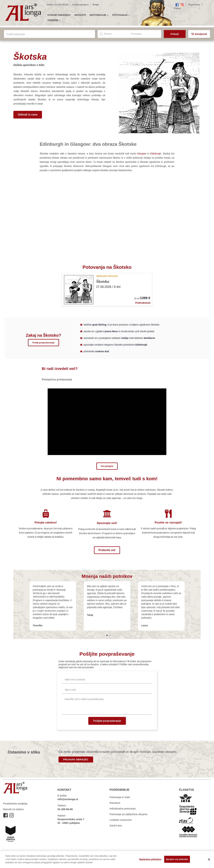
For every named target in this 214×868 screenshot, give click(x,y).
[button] (28, 115)
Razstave (115, 803)
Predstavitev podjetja (15, 803)
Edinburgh (156, 154)
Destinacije (99, 15)
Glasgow (142, 154)
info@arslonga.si (80, 5)
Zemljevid (199, 34)
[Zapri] (209, 859)
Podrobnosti (143, 303)
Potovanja (121, 15)
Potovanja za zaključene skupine (128, 814)
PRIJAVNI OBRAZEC (76, 759)
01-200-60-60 (61, 5)
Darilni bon (116, 826)
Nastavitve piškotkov (150, 859)
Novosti (80, 15)
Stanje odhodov (59, 15)
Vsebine (54, 20)
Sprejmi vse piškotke (177, 859)
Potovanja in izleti (120, 797)
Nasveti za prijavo (13, 809)
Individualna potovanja (123, 808)
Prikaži (175, 34)
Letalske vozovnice (121, 820)
